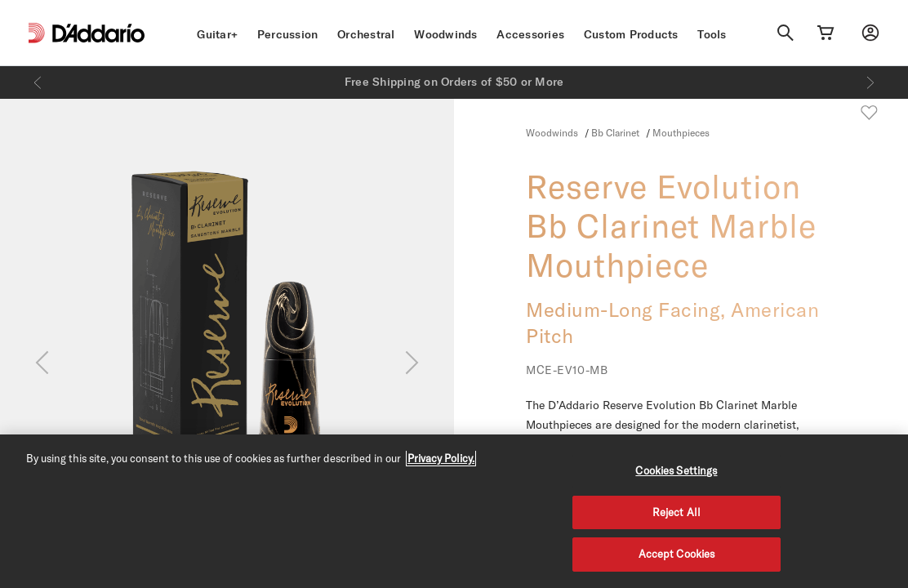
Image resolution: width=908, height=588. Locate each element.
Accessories (530, 34)
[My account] (870, 33)
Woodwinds (445, 34)
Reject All (677, 512)
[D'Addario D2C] (98, 33)
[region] (454, 511)
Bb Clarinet (616, 132)
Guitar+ (217, 34)
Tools (712, 34)
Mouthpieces (681, 132)
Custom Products (631, 34)
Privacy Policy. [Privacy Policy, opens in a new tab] (441, 458)
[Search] (786, 33)
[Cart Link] (826, 33)
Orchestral (366, 34)
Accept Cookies (677, 554)
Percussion (288, 34)
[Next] (870, 82)
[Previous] (38, 82)
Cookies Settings (676, 470)
